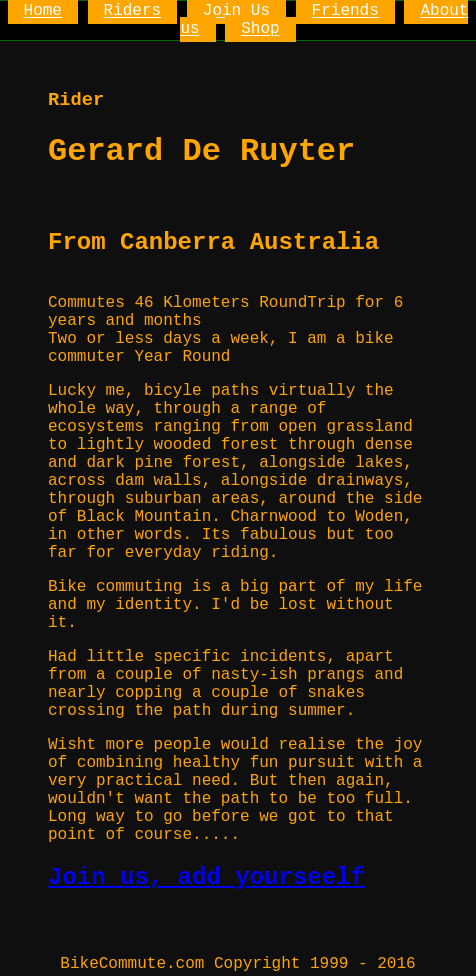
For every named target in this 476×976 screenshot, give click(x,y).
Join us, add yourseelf (206, 877)
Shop (260, 30)
